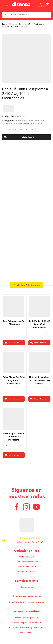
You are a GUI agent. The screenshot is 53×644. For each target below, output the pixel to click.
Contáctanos (27, 587)
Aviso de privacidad (27, 567)
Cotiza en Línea (27, 557)
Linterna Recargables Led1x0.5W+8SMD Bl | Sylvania (39, 380)
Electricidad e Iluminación (20, 24)
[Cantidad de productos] (27, 130)
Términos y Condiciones (26, 562)
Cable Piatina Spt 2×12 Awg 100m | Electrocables (39, 324)
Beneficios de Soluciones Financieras (26, 602)
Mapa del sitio (26, 632)
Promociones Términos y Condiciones (27, 628)
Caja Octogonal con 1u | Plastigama (14, 323)
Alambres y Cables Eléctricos (15, 27)
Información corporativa (27, 618)
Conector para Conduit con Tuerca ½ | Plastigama (14, 437)
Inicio (4, 24)
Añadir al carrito (28, 137)
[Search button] (7, 15)
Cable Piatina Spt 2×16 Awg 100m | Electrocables (14, 380)
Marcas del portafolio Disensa (26, 623)
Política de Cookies (27, 572)
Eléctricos (38, 24)
